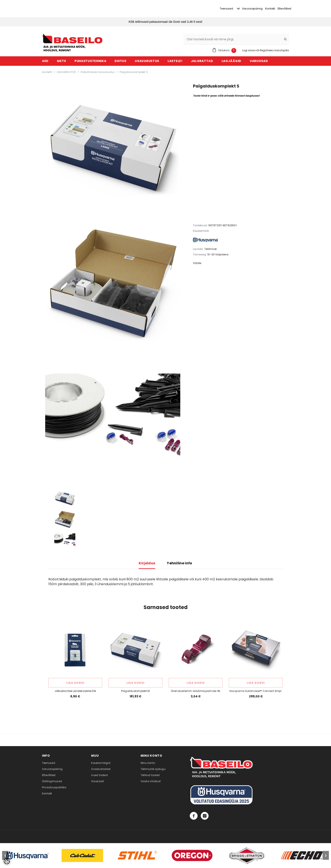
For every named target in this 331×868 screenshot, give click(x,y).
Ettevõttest (284, 9)
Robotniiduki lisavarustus (98, 72)
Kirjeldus (147, 563)
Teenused (214, 9)
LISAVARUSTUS (66, 72)
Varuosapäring (243, 9)
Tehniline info (179, 563)
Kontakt (265, 9)
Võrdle (197, 263)
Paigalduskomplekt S (134, 72)
